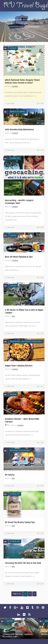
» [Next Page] (34, 594)
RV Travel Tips (15, 158)
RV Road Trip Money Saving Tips (20, 522)
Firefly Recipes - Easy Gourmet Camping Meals (26, 342)
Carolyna (15, 86)
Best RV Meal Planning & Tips (19, 257)
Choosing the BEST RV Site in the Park (23, 563)
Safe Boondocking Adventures (19, 130)
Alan (13, 316)
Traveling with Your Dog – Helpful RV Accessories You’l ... (18, 636)
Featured (13, 48)
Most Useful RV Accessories (20, 451)
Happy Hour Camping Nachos (19, 366)
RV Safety (10, 475)
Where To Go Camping (17, 112)
